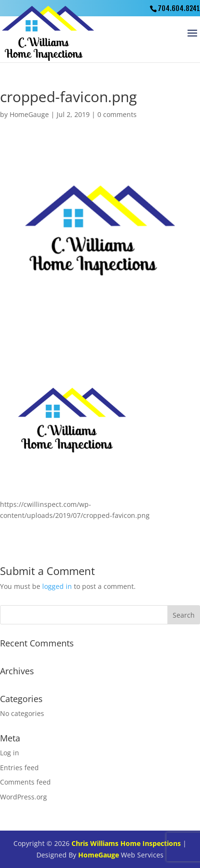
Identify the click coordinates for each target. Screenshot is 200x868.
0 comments (117, 114)
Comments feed (25, 782)
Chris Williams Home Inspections (126, 843)
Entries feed (19, 768)
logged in (57, 586)
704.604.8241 (179, 8)
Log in (10, 753)
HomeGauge (29, 114)
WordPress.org (24, 797)
